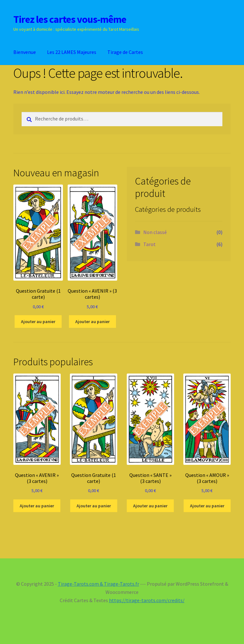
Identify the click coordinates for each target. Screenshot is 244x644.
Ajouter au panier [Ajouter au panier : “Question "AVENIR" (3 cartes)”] (92, 322)
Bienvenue (25, 52)
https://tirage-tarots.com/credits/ (147, 600)
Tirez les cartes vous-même (70, 19)
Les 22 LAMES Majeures (72, 52)
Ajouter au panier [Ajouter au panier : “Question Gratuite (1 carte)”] (38, 322)
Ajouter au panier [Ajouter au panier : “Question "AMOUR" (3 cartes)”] (207, 506)
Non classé (155, 232)
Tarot (149, 244)
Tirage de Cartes (125, 52)
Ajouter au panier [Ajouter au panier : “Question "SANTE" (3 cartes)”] (150, 506)
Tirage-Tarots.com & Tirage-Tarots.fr (98, 584)
